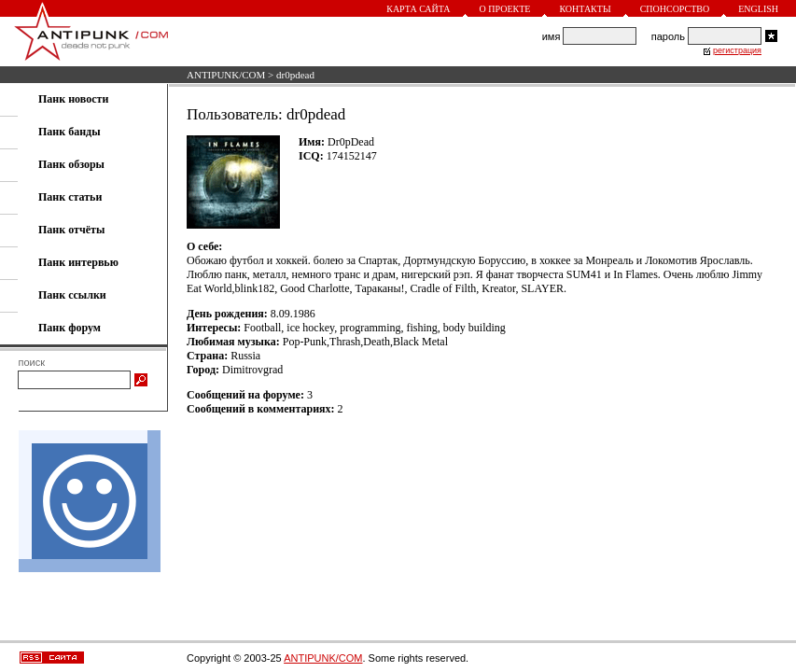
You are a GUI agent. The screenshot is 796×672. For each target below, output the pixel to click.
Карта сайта (418, 9)
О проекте (505, 9)
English (758, 9)
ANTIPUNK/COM (226, 75)
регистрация (737, 50)
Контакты (585, 9)
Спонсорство (675, 9)
